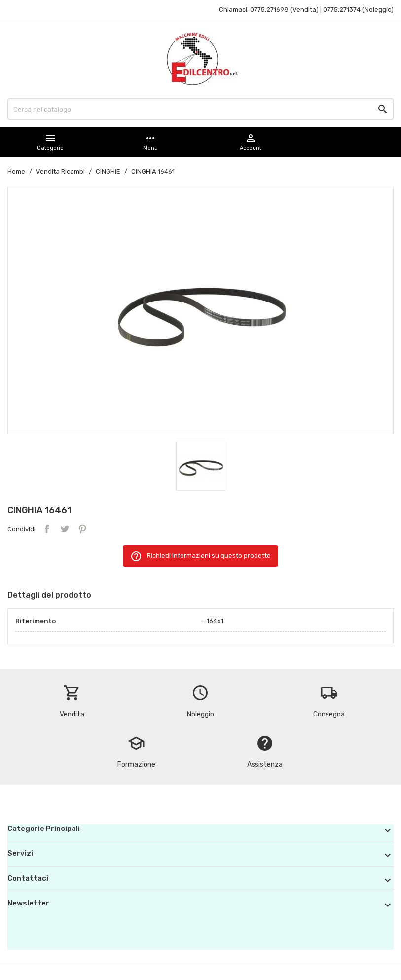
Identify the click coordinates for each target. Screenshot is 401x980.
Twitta (65, 529)
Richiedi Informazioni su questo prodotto (200, 556)
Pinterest (82, 529)
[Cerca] (200, 109)
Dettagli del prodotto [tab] (49, 595)
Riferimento (36, 621)
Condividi (47, 529)
